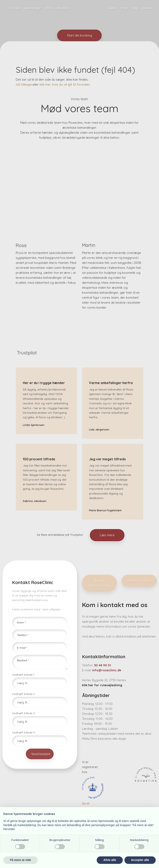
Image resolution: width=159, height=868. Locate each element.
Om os (49, 8)
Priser (125, 8)
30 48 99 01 (102, 665)
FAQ (135, 8)
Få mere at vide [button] (20, 860)
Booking (63, 8)
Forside (15, 8)
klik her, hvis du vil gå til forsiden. (65, 84)
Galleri (113, 8)
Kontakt (147, 8)
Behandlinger (32, 8)
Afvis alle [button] (110, 860)
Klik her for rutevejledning (102, 685)
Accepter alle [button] (140, 860)
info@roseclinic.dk (107, 670)
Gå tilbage (24, 84)
